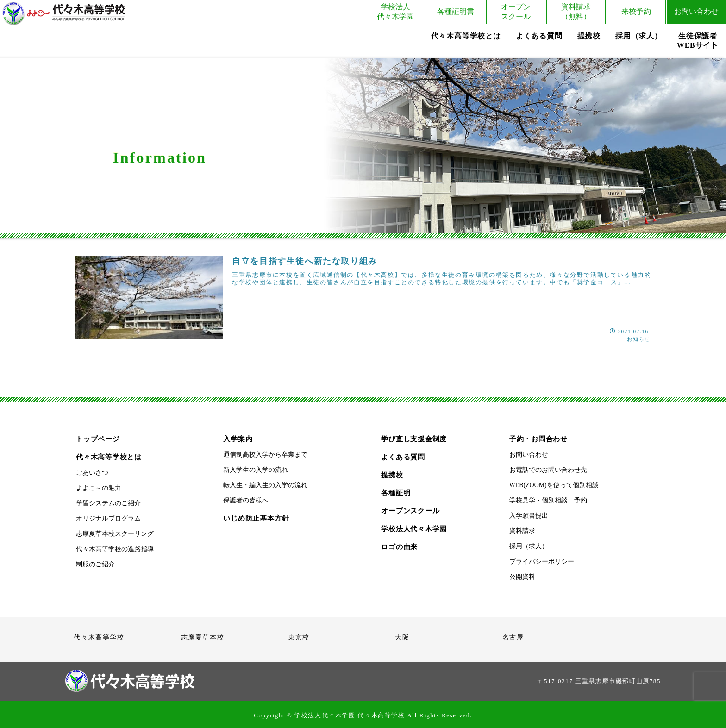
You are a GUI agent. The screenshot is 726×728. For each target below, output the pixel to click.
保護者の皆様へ (246, 500)
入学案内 (238, 439)
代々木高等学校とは (109, 457)
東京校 (299, 637)
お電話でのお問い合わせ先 (548, 470)
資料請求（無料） (576, 12)
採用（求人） (529, 546)
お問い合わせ (696, 11)
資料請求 (522, 531)
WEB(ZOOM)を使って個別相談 (554, 485)
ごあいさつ (92, 473)
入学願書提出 (529, 516)
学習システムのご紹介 (108, 503)
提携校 (392, 475)
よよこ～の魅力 (99, 488)
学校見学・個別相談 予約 (548, 500)
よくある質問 (403, 457)
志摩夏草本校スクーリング (115, 534)
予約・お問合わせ (538, 439)
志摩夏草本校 (203, 637)
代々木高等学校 (99, 637)
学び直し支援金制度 (414, 439)
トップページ (98, 439)
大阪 (402, 637)
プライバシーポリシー (542, 562)
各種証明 (396, 493)
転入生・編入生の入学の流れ (265, 485)
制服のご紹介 (95, 564)
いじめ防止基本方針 (256, 518)
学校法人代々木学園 (395, 12)
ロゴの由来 (399, 547)
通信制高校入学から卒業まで (265, 455)
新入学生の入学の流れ (256, 470)
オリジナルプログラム (108, 518)
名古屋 (513, 637)
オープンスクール (516, 12)
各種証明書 (456, 11)
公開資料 (522, 577)
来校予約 (636, 11)
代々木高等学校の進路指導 (115, 549)
